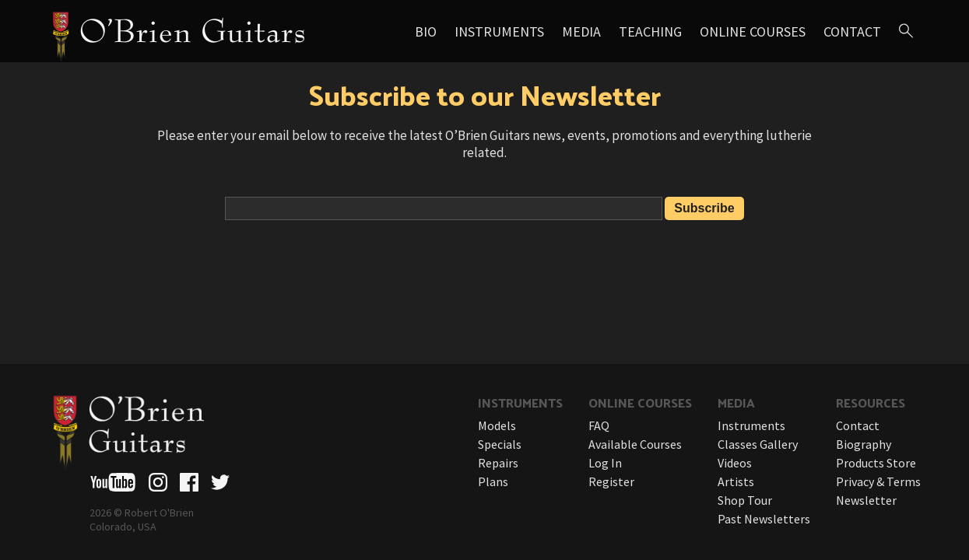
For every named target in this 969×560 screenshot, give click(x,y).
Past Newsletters (764, 519)
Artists (736, 481)
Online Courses (753, 31)
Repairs (498, 463)
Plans (493, 481)
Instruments (499, 31)
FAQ (599, 425)
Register (611, 481)
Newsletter (866, 500)
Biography (864, 444)
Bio (426, 31)
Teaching (650, 31)
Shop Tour (745, 500)
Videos (735, 463)
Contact (852, 31)
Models (497, 425)
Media (581, 31)
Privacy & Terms (878, 481)
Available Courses (635, 444)
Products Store (876, 463)
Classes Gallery (758, 444)
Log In (605, 463)
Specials (500, 444)
